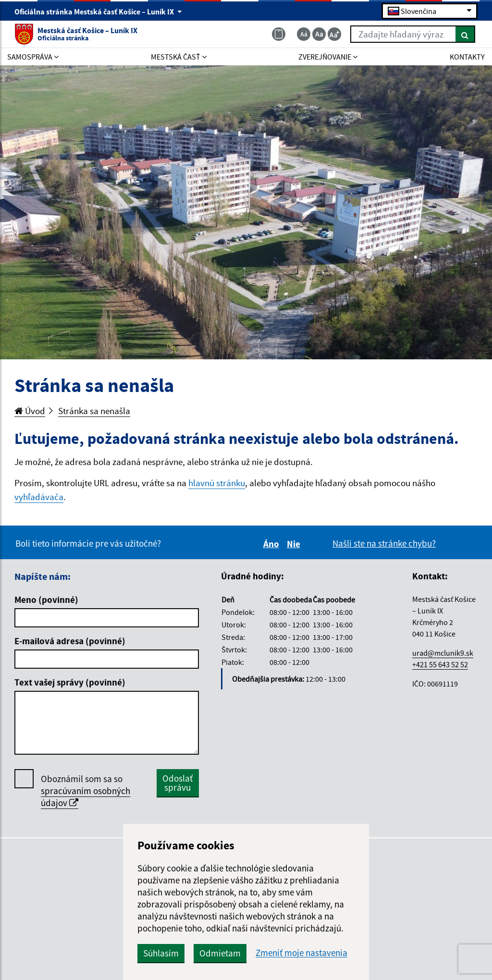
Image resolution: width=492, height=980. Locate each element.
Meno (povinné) (46, 600)
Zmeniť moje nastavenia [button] (301, 953)
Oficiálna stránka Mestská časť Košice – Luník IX (98, 12)
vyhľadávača (39, 497)
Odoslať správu (178, 783)
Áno (273, 544)
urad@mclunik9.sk (443, 653)
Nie (295, 544)
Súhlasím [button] (161, 953)
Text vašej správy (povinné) (70, 682)
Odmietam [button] (220, 953)
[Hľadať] (465, 34)
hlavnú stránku (217, 483)
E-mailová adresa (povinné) (70, 641)
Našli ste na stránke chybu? (384, 543)
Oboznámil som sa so (86, 791)
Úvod (30, 411)
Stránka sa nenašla (94, 411)
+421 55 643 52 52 (440, 664)
